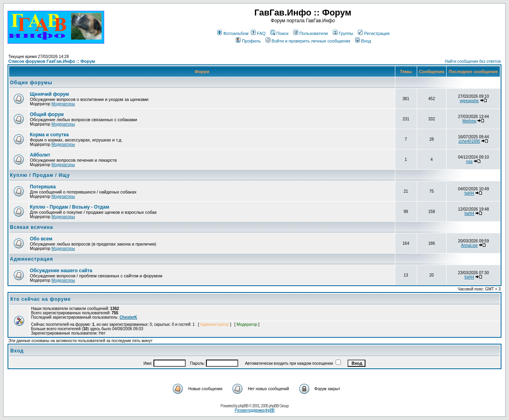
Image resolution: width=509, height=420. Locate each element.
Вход (363, 41)
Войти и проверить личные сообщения (308, 41)
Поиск (279, 33)
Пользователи (311, 33)
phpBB (243, 406)
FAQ (258, 33)
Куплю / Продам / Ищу (40, 175)
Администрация (31, 259)
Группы (343, 33)
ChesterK (128, 317)
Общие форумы (31, 83)
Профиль (248, 41)
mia (469, 162)
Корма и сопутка (49, 135)
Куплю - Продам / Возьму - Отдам (70, 207)
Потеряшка (43, 187)
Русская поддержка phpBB (254, 410)
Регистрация (374, 33)
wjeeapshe (469, 101)
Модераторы (63, 104)
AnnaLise (469, 245)
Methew (469, 121)
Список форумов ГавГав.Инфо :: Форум (52, 61)
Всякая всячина (31, 227)
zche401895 (469, 141)
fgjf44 (469, 193)
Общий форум (47, 114)
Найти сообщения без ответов (473, 61)
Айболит (40, 155)
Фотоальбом (233, 33)
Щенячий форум (49, 94)
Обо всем (41, 239)
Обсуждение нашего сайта (61, 271)
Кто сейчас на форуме (41, 299)
